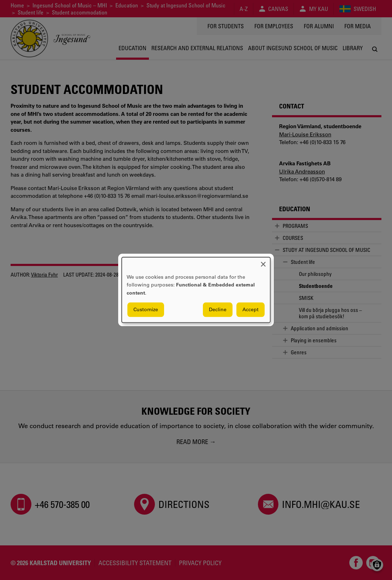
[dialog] (196, 290)
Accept (251, 310)
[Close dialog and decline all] (263, 262)
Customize (146, 310)
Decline (218, 310)
